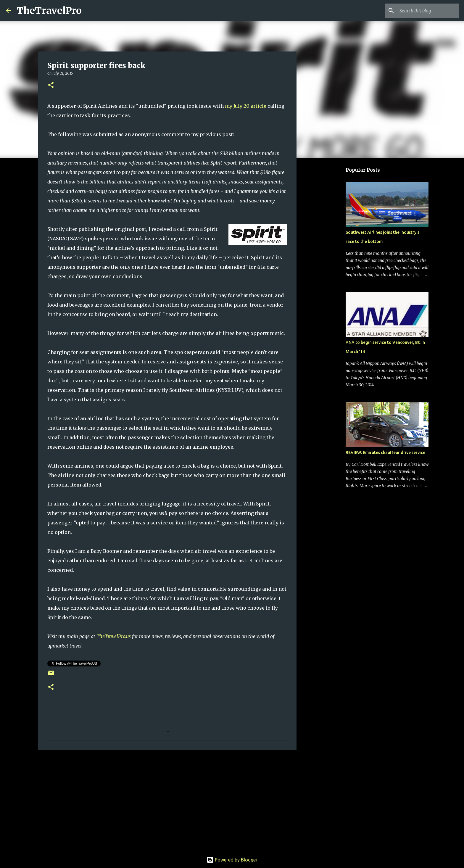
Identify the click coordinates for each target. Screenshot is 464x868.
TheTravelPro (49, 11)
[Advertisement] (167, 801)
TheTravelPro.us (114, 636)
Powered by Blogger (232, 860)
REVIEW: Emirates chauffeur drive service (385, 452)
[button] (51, 85)
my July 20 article (246, 106)
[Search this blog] (428, 11)
